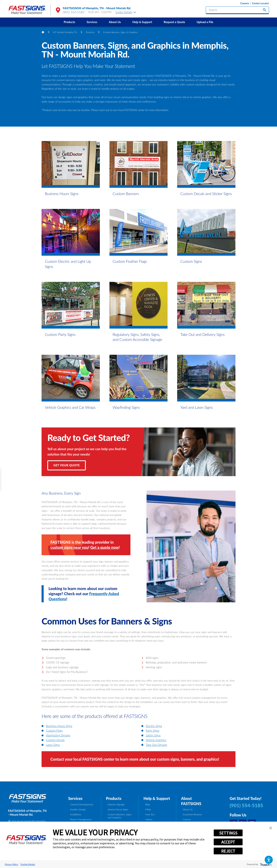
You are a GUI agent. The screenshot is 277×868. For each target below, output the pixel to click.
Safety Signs (153, 735)
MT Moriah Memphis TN (65, 32)
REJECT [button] (228, 851)
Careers (245, 3)
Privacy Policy (12, 864)
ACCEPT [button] (228, 842)
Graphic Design (78, 809)
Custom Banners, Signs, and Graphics (120, 816)
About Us (115, 22)
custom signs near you (69, 547)
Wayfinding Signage (58, 735)
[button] (269, 860)
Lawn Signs (53, 745)
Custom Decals (55, 740)
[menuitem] (69, 22)
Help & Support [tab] (157, 798)
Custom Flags (54, 730)
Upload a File (205, 22)
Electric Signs (154, 726)
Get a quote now (104, 547)
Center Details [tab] (126, 12)
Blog (148, 804)
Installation (76, 814)
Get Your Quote (67, 465)
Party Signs (152, 730)
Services (92, 22)
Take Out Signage (156, 745)
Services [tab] (75, 798)
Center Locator (260, 3)
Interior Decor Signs (118, 809)
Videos (149, 819)
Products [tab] (114, 798)
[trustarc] (266, 864)
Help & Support (142, 22)
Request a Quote (174, 22)
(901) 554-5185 (74, 12)
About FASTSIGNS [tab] (191, 801)
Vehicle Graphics (156, 740)
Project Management (81, 819)
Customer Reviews (193, 814)
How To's (150, 814)
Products (69, 22)
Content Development (82, 804)
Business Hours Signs (59, 726)
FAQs (148, 809)
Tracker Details (28, 864)
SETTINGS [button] (228, 833)
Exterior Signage (116, 804)
